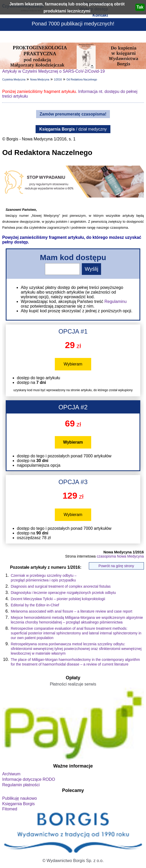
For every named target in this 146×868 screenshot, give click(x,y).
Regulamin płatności (21, 785)
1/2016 (58, 80)
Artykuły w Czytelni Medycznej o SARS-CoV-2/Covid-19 (53, 71)
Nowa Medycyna (40, 80)
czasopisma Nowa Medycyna (120, 556)
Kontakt (100, 15)
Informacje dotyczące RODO (29, 779)
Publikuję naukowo (19, 798)
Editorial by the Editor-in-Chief (35, 605)
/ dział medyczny (73, 129)
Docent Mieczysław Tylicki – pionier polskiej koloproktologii (58, 599)
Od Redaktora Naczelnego (82, 80)
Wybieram (73, 364)
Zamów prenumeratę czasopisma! (73, 114)
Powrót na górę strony (116, 566)
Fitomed (10, 809)
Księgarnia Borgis (18, 804)
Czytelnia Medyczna (14, 80)
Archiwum (11, 774)
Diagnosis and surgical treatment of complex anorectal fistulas (61, 586)
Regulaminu (115, 301)
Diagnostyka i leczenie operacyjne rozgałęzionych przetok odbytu (63, 593)
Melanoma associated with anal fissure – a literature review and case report (71, 611)
